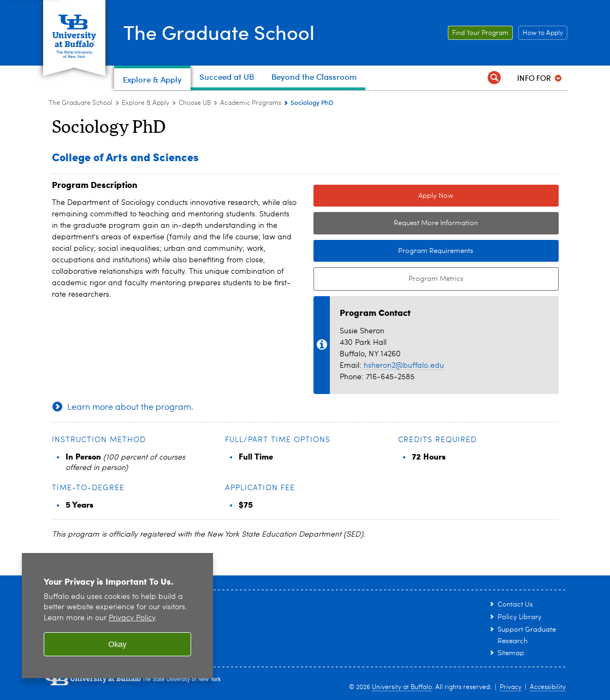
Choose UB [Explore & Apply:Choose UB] (195, 103)
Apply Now (436, 196)
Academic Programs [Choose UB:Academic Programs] (251, 103)
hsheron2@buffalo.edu (404, 366)
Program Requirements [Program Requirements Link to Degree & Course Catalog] (394, 251)
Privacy (511, 687)
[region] (117, 616)
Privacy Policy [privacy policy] (132, 618)
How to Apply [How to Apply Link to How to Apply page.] (541, 33)
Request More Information (436, 223)
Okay (117, 644)
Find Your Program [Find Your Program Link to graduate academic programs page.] (478, 33)
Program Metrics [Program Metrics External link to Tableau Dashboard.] (389, 279)
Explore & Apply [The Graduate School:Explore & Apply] (146, 103)
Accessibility (548, 687)
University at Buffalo (402, 687)
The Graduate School (219, 32)
